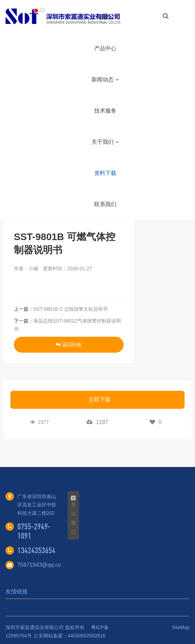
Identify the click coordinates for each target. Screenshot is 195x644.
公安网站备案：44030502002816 (69, 636)
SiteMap (181, 627)
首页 (105, 17)
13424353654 (36, 550)
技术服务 (105, 111)
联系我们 (105, 204)
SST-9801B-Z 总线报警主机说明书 (70, 309)
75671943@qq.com (42, 565)
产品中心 (105, 48)
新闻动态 (105, 80)
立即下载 (99, 400)
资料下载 (105, 173)
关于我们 (105, 142)
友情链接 (17, 592)
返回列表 (69, 345)
